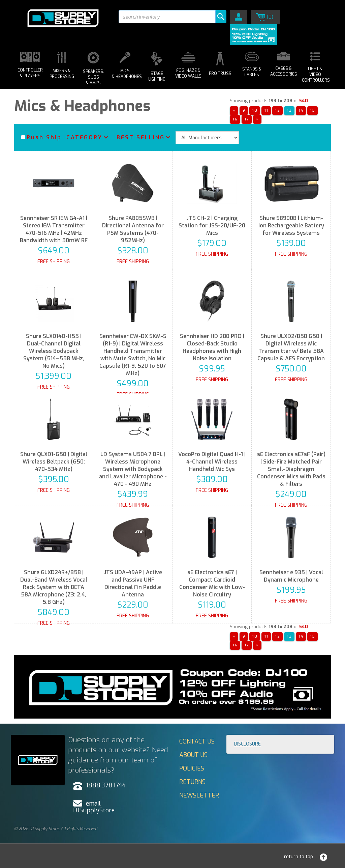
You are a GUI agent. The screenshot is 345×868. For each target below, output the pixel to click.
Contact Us (197, 741)
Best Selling (141, 137)
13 (290, 110)
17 (247, 119)
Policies (192, 768)
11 (266, 110)
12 (278, 110)
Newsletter (199, 795)
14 (301, 110)
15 (313, 110)
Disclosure (247, 744)
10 (255, 110)
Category (84, 137)
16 (235, 119)
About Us (193, 755)
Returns (192, 782)
